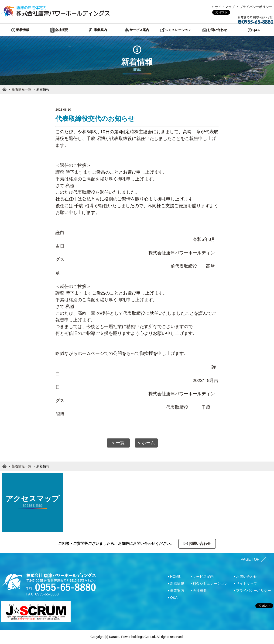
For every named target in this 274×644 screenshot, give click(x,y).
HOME (175, 576)
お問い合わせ (247, 576)
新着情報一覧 (21, 89)
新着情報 (177, 583)
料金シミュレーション (210, 583)
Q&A (174, 597)
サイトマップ (225, 7)
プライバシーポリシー (256, 7)
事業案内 (177, 590)
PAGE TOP (250, 559)
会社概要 (200, 590)
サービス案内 (203, 576)
